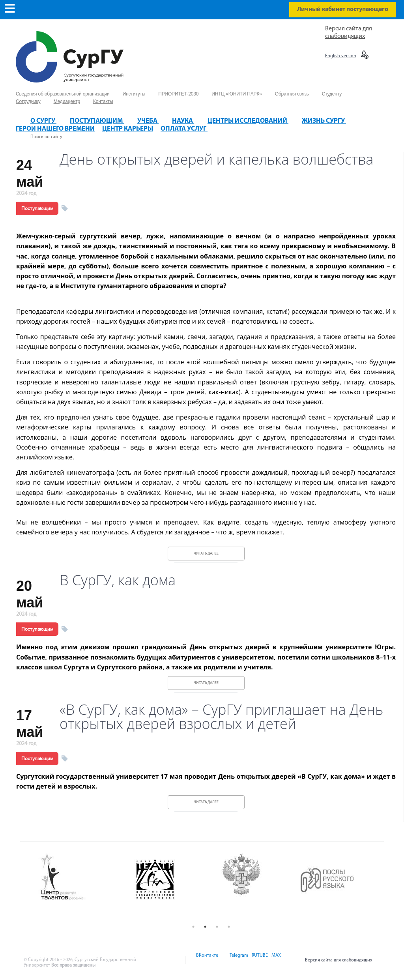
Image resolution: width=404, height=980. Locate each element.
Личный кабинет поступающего (343, 9)
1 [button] (193, 927)
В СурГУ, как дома (118, 580)
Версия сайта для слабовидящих (339, 960)
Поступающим (37, 208)
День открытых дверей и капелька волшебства (216, 159)
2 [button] (205, 927)
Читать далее (206, 554)
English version (341, 56)
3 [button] (217, 927)
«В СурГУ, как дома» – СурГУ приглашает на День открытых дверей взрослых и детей (222, 717)
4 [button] (229, 927)
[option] (81, 877)
